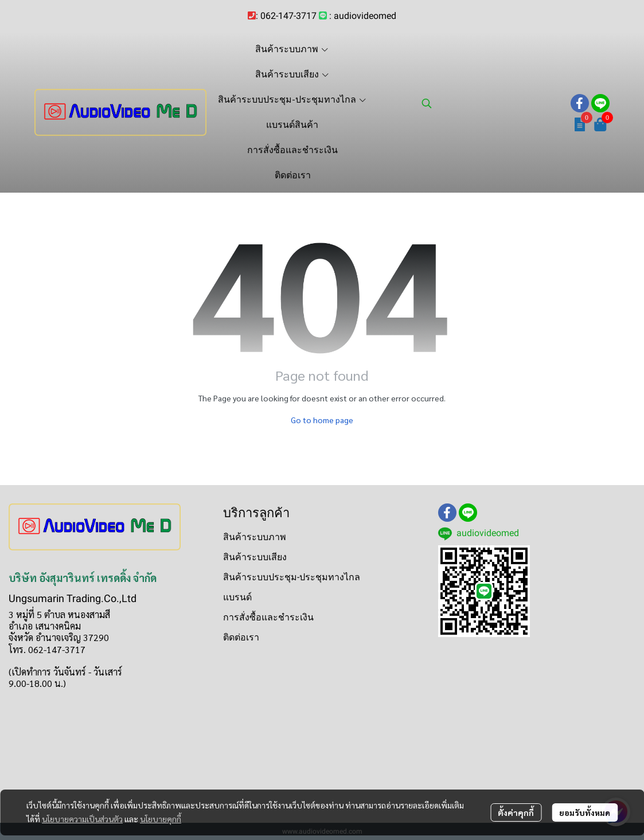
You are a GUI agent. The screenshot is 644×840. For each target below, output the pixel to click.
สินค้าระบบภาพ (255, 537)
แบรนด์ (237, 597)
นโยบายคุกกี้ (161, 819)
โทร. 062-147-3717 (47, 649)
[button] (490, 103)
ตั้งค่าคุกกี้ (516, 812)
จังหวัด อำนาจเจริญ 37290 (59, 637)
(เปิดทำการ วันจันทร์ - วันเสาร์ (65, 672)
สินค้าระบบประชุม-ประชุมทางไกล (292, 577)
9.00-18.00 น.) (37, 683)
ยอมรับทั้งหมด (585, 812)
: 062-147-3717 (286, 16)
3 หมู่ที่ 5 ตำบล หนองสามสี (59, 614)
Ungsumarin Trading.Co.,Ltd (73, 598)
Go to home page (322, 420)
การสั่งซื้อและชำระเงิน (268, 617)
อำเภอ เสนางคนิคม (45, 626)
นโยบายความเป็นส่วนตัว (82, 819)
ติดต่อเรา (241, 637)
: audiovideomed (363, 16)
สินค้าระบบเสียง (255, 557)
